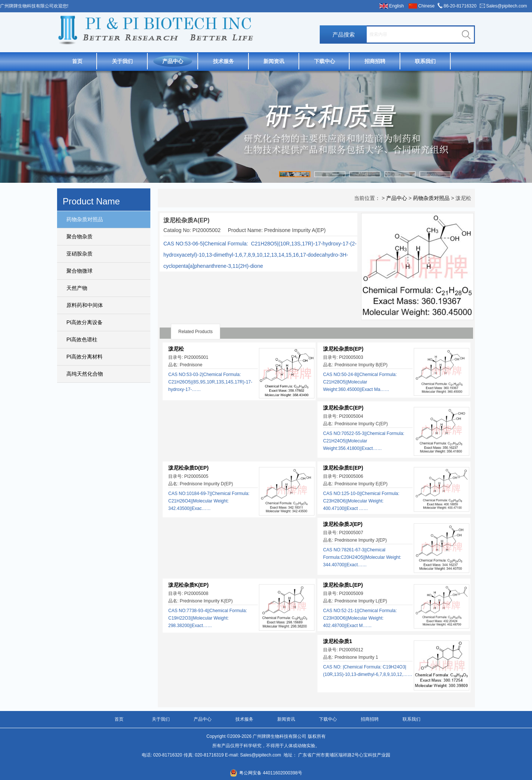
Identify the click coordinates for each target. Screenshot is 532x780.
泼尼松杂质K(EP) (188, 585)
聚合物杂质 (79, 236)
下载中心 (325, 61)
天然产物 (77, 288)
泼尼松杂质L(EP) (343, 585)
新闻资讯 (274, 61)
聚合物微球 (79, 271)
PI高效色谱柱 (82, 339)
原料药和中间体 (85, 305)
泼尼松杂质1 (338, 641)
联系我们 (425, 61)
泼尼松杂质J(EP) (343, 524)
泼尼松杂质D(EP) (188, 468)
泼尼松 (176, 349)
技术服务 (223, 61)
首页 (77, 61)
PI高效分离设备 (85, 322)
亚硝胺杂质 (79, 254)
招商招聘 (375, 61)
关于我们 (122, 61)
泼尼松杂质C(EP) (343, 408)
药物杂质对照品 (85, 219)
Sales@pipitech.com (507, 6)
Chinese (426, 6)
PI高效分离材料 (85, 357)
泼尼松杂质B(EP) (343, 349)
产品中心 (173, 61)
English (396, 6)
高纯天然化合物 (85, 374)
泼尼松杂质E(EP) (343, 468)
